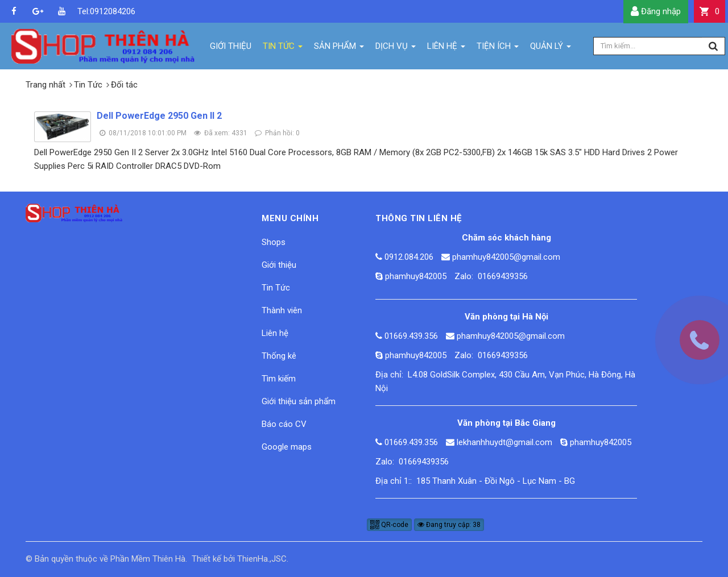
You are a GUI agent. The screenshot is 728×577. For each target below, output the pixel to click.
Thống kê (279, 356)
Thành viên (282, 310)
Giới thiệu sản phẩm (299, 401)
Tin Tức (276, 288)
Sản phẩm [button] (339, 49)
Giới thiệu (279, 265)
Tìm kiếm (279, 379)
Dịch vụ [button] (396, 49)
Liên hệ (275, 333)
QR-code (389, 525)
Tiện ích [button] (498, 49)
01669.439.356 (411, 336)
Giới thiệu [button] (231, 46)
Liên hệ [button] (446, 49)
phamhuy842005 (416, 276)
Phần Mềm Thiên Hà (148, 559)
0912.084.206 (409, 257)
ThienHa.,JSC (262, 559)
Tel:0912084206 (85, 11)
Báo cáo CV (284, 424)
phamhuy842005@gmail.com (506, 257)
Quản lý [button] (551, 49)
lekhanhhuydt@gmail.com (504, 442)
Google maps (287, 447)
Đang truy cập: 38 (449, 525)
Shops (274, 242)
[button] (710, 11)
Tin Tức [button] (283, 49)
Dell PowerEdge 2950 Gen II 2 (159, 116)
